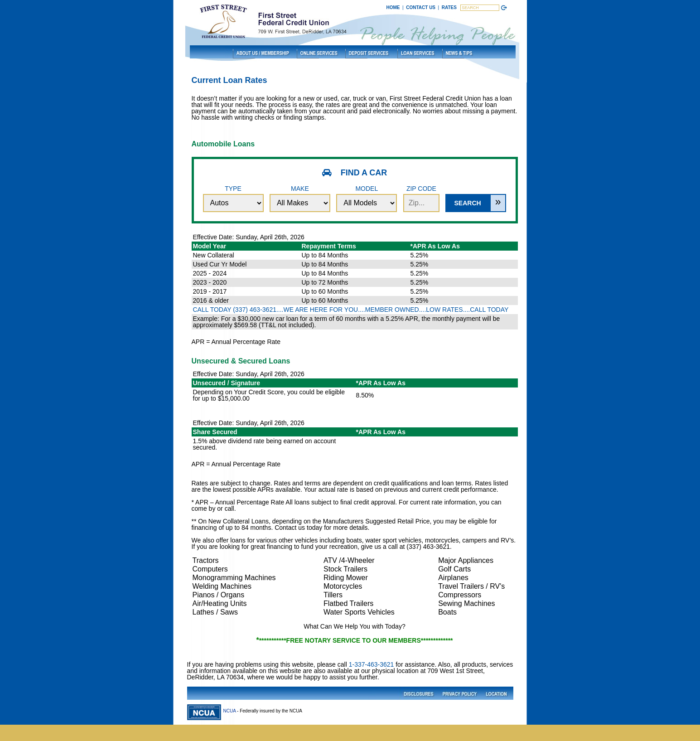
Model (367, 199)
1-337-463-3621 (372, 664)
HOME (393, 7)
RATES (449, 7)
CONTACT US (421, 7)
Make (300, 199)
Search (467, 203)
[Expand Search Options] (498, 203)
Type (233, 199)
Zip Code (421, 199)
